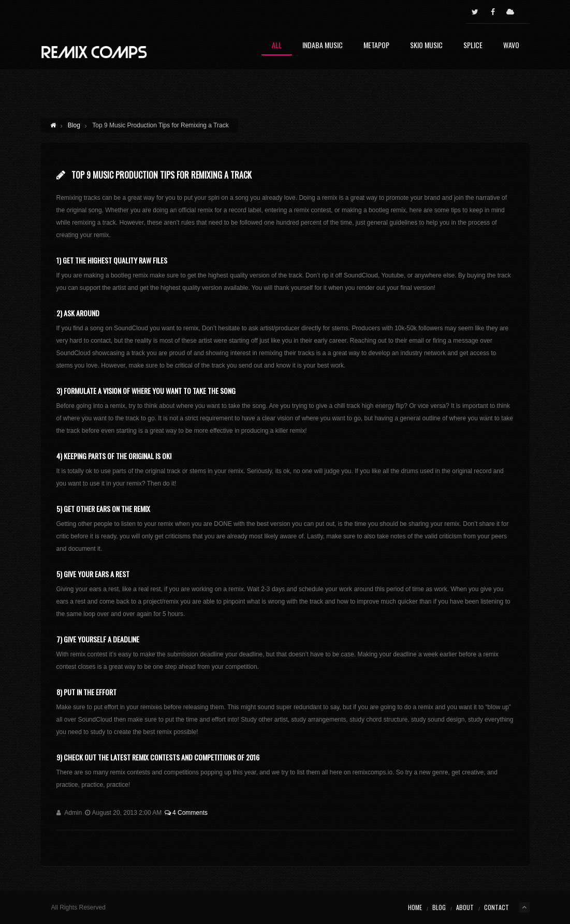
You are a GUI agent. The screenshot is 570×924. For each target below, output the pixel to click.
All (277, 46)
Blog (74, 125)
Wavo (511, 46)
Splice (473, 46)
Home (415, 907)
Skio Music (426, 46)
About (465, 907)
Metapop (376, 46)
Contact (496, 907)
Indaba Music (323, 46)
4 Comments (186, 813)
